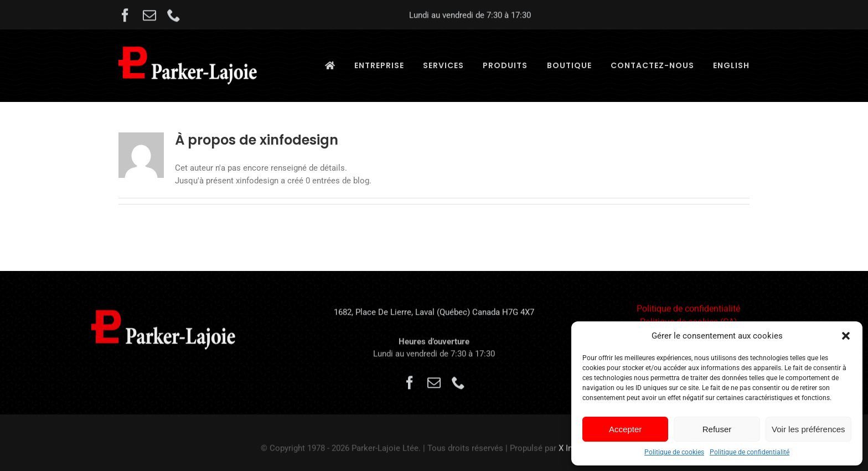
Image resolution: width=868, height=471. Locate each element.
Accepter (625, 429)
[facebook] (125, 17)
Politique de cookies (674, 452)
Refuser (717, 429)
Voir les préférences (808, 429)
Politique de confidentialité (750, 452)
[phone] (174, 17)
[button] (846, 336)
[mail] (149, 17)
